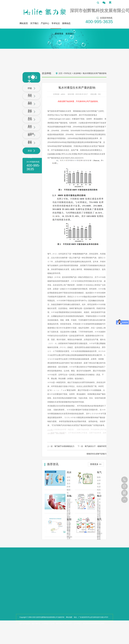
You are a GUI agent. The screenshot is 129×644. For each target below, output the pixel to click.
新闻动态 (66, 23)
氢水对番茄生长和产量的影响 (95, 73)
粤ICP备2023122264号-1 (65, 623)
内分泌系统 (32, 131)
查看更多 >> (96, 464)
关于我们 (34, 23)
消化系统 (32, 99)
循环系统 (32, 138)
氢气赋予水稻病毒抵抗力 (64, 446)
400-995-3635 (124, 480)
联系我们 (70, 34)
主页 (60, 73)
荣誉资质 (59, 34)
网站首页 (24, 23)
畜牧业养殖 (32, 146)
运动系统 (32, 123)
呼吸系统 (32, 92)
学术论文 (56, 25)
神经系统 (32, 107)
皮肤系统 (32, 115)
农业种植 (32, 154)
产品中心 (45, 23)
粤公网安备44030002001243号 (94, 623)
